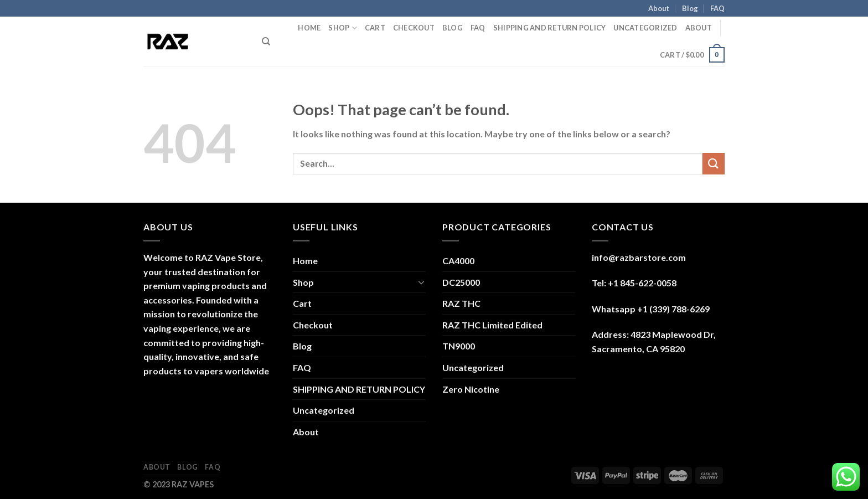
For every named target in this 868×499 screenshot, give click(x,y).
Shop (342, 28)
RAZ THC (461, 303)
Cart (375, 28)
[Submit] (714, 164)
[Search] (266, 42)
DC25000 (461, 282)
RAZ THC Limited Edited (492, 325)
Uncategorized (645, 28)
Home (309, 28)
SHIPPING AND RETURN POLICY (550, 28)
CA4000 (458, 261)
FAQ (717, 8)
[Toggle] (421, 282)
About (659, 8)
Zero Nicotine (471, 389)
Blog (690, 8)
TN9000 (459, 346)
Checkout (414, 28)
